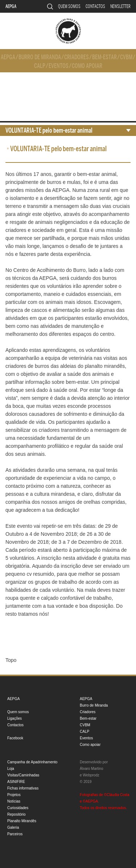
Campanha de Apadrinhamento (32, 762)
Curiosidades (18, 808)
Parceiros (15, 834)
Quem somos (69, 6)
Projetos (14, 795)
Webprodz (91, 775)
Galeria (13, 827)
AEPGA (11, 6)
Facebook (15, 738)
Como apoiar (87, 66)
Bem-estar (104, 57)
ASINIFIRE (16, 782)
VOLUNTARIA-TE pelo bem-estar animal (49, 130)
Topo (11, 660)
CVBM (126, 57)
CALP (40, 66)
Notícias (14, 801)
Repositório (17, 814)
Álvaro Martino (91, 769)
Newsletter (120, 6)
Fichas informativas (23, 788)
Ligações (15, 718)
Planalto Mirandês (22, 821)
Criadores (77, 57)
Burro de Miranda (40, 57)
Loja (11, 769)
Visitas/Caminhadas (23, 775)
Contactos (95, 6)
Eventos (59, 66)
